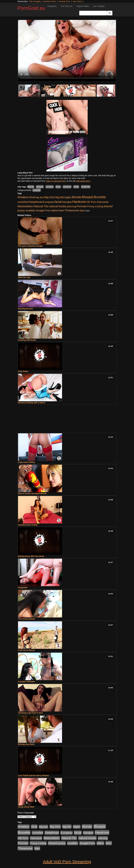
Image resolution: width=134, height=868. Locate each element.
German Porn (64, 1)
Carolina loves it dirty (28, 525)
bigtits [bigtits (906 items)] (68, 197)
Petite (76, 187)
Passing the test (25, 309)
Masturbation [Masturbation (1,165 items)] (25, 206)
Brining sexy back (26, 744)
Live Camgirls (99, 6)
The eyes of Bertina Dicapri (30, 246)
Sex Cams (77, 1)
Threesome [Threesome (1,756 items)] (72, 210)
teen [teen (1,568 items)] (61, 210)
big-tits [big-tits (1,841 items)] (60, 197)
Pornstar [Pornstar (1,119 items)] (82, 206)
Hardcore (67, 187)
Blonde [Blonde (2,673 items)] (77, 197)
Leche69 (37, 190)
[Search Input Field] (93, 13)
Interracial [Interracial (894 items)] (103, 202)
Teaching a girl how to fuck (30, 713)
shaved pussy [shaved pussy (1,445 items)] (57, 843)
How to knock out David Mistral (32, 494)
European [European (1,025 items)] (48, 202)
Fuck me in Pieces (26, 650)
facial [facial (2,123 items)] (58, 202)
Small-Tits (86, 187)
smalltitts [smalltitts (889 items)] (30, 210)
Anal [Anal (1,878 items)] (32, 197)
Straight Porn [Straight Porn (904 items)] (43, 210)
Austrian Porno (50, 1)
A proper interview (26, 682)
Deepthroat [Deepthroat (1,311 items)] (35, 202)
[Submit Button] (110, 13)
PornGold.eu (31, 8)
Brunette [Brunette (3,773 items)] (100, 197)
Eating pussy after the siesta (31, 556)
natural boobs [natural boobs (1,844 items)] (58, 206)
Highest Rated (83, 6)
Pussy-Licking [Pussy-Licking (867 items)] (95, 206)
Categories (52, 6)
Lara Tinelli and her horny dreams (33, 776)
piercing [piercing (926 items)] (72, 206)
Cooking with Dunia (27, 340)
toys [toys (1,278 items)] (82, 210)
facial (58, 187)
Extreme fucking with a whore (32, 403)
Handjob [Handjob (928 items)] (67, 202)
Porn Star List (67, 6)
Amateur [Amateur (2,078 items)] (23, 197)
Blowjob (40, 187)
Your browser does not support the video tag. (67, 51)
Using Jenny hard (26, 807)
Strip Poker (23, 371)
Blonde (31, 187)
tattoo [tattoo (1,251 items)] (55, 210)
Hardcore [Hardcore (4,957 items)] (79, 202)
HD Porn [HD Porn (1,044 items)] (91, 202)
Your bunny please (27, 619)
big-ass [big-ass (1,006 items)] (40, 197)
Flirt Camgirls (35, 1)
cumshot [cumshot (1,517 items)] (23, 202)
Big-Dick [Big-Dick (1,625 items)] (50, 197)
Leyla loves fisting (26, 462)
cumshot (50, 187)
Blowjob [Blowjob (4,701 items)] (88, 197)
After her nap (24, 277)
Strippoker (23, 588)
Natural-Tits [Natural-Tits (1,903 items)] (41, 206)
